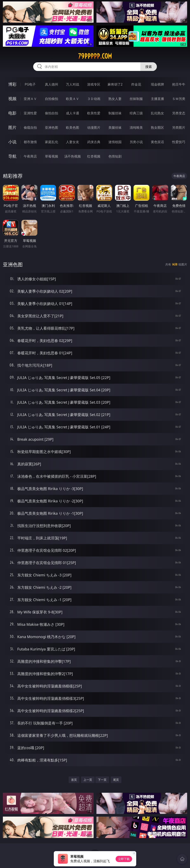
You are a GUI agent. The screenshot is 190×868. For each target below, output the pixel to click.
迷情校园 (115, 142)
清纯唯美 (136, 127)
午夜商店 (30, 156)
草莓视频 (52, 156)
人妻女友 (73, 142)
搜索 (149, 67)
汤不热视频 (73, 156)
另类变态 (179, 113)
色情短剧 (115, 156)
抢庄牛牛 (179, 84)
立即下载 (124, 859)
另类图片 (179, 127)
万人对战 (73, 84)
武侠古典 (94, 142)
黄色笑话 (157, 142)
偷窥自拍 (30, 127)
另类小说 (136, 142)
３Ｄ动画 (94, 99)
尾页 (116, 780)
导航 (12, 156)
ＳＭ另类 (179, 99)
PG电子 (30, 84)
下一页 (102, 780)
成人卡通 (73, 113)
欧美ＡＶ (73, 99)
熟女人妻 (115, 99)
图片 (12, 127)
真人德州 (52, 84)
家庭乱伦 (52, 142)
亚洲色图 (52, 127)
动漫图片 (94, 127)
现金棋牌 (157, 84)
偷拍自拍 (52, 113)
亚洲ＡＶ (30, 99)
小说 (12, 142)
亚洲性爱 (30, 113)
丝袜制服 (136, 99)
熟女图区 (157, 127)
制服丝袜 (115, 113)
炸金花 (136, 84)
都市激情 (30, 142)
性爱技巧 (179, 142)
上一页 (88, 780)
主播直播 (157, 99)
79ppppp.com (95, 56)
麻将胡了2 (115, 84)
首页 (74, 780)
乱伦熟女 (157, 113)
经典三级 (136, 113)
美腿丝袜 (115, 127)
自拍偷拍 (52, 99)
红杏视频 (94, 156)
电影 (12, 113)
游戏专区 (94, 84)
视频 (12, 99)
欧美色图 (73, 127)
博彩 (12, 84)
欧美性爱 (94, 113)
